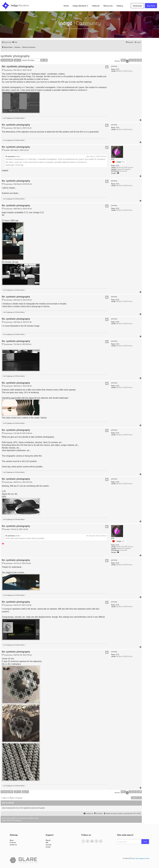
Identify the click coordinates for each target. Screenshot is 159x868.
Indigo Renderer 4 (80, 6)
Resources (108, 6)
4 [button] (133, 60)
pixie (113, 159)
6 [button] (138, 60)
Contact (48, 847)
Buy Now (151, 6)
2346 (117, 166)
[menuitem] (15, 42)
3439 (117, 69)
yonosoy (114, 66)
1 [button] (125, 60)
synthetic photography (15, 56)
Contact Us (13, 845)
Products (13, 842)
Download (137, 6)
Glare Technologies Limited (140, 858)
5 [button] (135, 60)
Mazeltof (18, 820)
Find (145, 842)
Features (96, 6)
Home (66, 6)
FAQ (47, 842)
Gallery (120, 6)
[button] (122, 60)
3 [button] (130, 60)
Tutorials (48, 845)
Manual (48, 840)
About (12, 840)
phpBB (12, 818)
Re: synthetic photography (18, 66)
